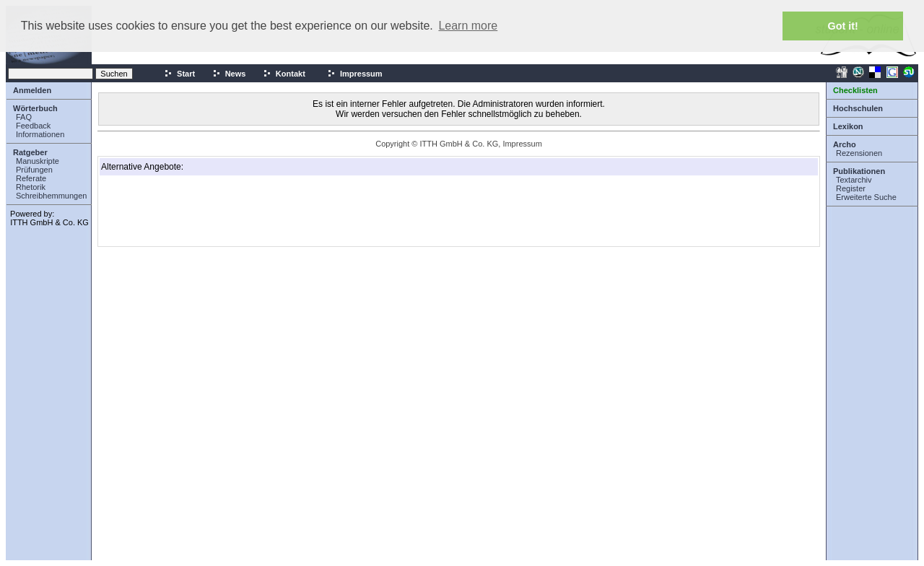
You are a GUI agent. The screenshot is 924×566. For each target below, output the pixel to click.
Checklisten (855, 90)
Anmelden (32, 90)
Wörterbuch (35, 108)
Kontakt (284, 74)
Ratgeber (30, 152)
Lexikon (848, 126)
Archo (845, 144)
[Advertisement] (173, 211)
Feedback (33, 126)
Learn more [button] (468, 26)
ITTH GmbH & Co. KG (49, 222)
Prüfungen (34, 170)
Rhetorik (31, 187)
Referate (31, 178)
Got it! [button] (843, 26)
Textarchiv (854, 180)
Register (851, 188)
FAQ (24, 117)
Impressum (355, 74)
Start (179, 74)
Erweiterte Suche (866, 197)
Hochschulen (858, 108)
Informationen (40, 134)
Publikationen (859, 171)
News (229, 74)
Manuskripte (38, 161)
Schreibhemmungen (51, 196)
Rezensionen (859, 153)
